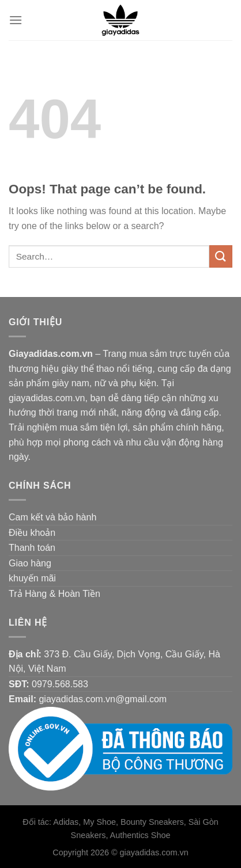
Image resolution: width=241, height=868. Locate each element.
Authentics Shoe (140, 835)
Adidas (66, 822)
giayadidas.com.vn (154, 852)
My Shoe (99, 822)
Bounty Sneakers (152, 822)
